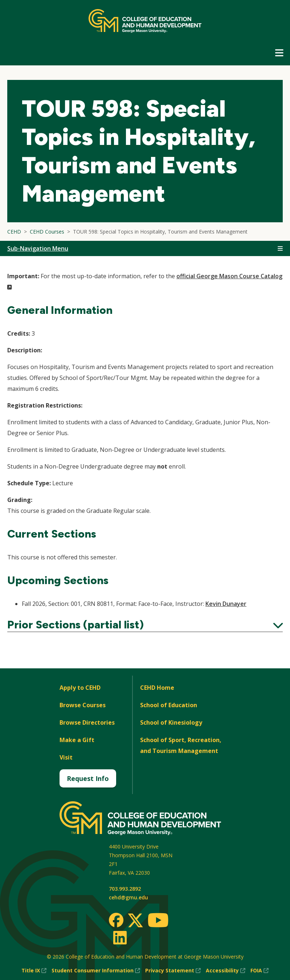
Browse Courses (83, 705)
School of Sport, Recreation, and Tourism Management (181, 745)
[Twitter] (135, 921)
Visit (66, 757)
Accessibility (226, 971)
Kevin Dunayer (226, 604)
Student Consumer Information (96, 971)
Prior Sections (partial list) (145, 625)
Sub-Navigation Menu (38, 248)
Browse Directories (87, 722)
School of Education (169, 705)
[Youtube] (158, 921)
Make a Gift (77, 740)
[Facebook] (116, 920)
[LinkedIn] (120, 938)
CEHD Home (157, 688)
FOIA (260, 971)
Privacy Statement (173, 971)
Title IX (34, 971)
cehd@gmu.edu (128, 897)
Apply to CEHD (80, 688)
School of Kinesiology (171, 722)
